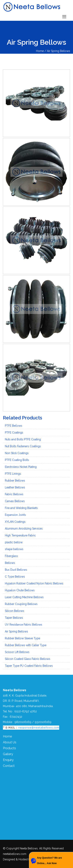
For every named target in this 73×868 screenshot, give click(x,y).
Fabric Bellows (14, 494)
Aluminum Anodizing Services (24, 529)
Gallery (8, 754)
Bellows (10, 563)
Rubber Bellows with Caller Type (26, 645)
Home (7, 736)
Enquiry (8, 760)
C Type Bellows (15, 577)
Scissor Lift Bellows (17, 652)
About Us (10, 742)
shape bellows (14, 549)
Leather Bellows (15, 487)
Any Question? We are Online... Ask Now (49, 861)
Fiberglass (11, 556)
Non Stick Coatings (17, 453)
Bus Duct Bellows (16, 570)
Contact (9, 766)
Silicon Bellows (15, 611)
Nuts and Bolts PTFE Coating (23, 439)
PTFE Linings (13, 474)
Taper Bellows (14, 618)
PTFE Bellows (14, 426)
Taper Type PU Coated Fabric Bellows (29, 666)
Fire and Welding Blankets (21, 508)
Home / (41, 51)
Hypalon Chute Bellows (20, 590)
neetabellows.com (15, 854)
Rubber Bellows (15, 481)
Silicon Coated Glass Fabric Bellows (28, 659)
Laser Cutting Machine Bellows (24, 597)
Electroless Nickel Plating (21, 467)
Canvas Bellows (15, 501)
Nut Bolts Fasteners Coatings (23, 446)
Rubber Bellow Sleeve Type (22, 638)
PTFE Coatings (14, 433)
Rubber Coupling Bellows (21, 604)
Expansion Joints (15, 515)
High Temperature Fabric (20, 535)
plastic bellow (14, 542)
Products (9, 748)
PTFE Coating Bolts (17, 460)
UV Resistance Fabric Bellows (24, 625)
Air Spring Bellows (58, 51)
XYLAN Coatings (15, 522)
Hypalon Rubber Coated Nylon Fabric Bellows (34, 583)
